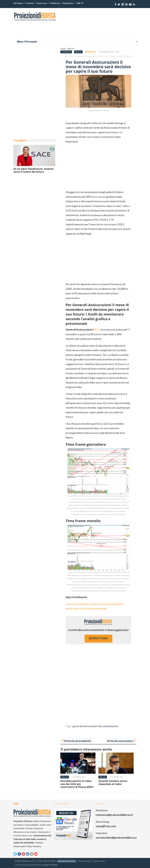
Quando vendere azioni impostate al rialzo (113, 782)
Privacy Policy (85, 861)
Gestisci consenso (67, 861)
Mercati (71, 49)
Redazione (90, 52)
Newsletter (68, 3)
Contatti (30, 3)
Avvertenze (42, 3)
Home (63, 49)
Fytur (55, 865)
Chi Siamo (18, 3)
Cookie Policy (99, 861)
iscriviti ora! (98, 638)
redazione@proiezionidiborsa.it (114, 815)
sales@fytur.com (106, 826)
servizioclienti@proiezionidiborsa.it (117, 838)
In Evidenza (66, 52)
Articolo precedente (77, 741)
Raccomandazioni (108, 726)
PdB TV (80, 3)
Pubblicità (55, 3)
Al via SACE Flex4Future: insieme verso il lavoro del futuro (34, 170)
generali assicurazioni (85, 726)
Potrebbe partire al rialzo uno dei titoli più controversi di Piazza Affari (77, 784)
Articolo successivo (120, 741)
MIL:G (97, 330)
